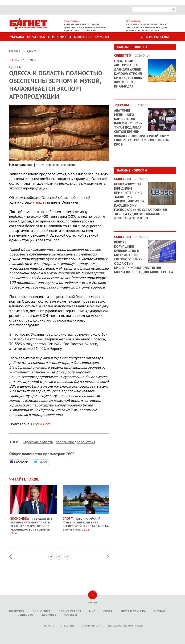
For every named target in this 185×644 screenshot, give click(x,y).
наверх (92, 602)
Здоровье (49, 615)
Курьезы (102, 37)
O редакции (68, 626)
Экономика (42, 611)
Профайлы (49, 626)
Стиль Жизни (59, 37)
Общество (83, 37)
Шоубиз (160, 611)
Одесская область (38, 442)
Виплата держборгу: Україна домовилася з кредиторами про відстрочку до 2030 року (85, 27)
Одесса (31, 51)
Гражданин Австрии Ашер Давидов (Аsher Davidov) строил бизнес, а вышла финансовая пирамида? (128, 74)
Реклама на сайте (92, 626)
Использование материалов (125, 626)
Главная (15, 51)
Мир (92, 611)
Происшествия (70, 611)
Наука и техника (133, 611)
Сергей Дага (41, 424)
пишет (41, 202)
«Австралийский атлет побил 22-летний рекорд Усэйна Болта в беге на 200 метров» (86, 522)
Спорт (108, 611)
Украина (17, 37)
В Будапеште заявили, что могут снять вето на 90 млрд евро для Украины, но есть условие (147, 27)
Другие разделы (155, 37)
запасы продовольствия (76, 442)
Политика (36, 37)
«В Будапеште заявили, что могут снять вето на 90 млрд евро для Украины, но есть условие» (34, 524)
